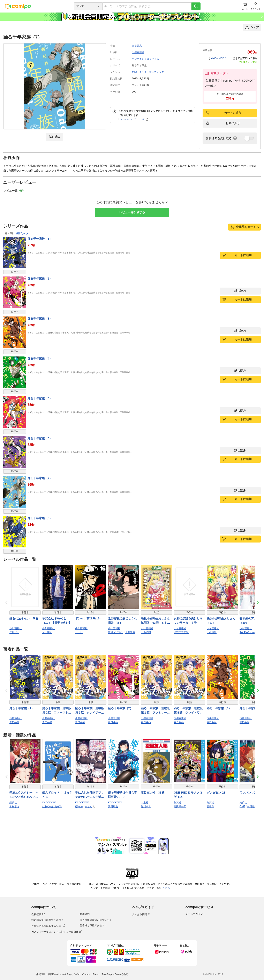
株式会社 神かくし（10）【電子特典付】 (57, 621)
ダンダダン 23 (216, 793)
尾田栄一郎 (180, 806)
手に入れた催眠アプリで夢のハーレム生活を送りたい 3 (90, 795)
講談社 (13, 803)
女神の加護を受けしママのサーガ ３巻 (188, 621)
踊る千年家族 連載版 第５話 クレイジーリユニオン (91, 711)
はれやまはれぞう (52, 806)
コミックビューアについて (134, 119)
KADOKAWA (49, 803)
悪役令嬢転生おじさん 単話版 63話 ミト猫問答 (157, 621)
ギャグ (143, 72)
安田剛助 (113, 806)
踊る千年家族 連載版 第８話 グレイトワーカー (189, 711)
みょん (89, 806)
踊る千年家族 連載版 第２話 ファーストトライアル (58, 711)
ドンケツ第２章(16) (88, 618)
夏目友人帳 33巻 (153, 793)
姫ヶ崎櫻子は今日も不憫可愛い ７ (122, 795)
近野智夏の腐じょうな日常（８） (122, 621)
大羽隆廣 (130, 632)
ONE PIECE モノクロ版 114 (188, 795)
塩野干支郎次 (181, 632)
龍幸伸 (210, 806)
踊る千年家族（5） (40, 398)
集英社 (178, 803)
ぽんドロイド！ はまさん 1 (57, 795)
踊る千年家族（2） (40, 279)
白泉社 (145, 803)
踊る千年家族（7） (40, 478)
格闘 (134, 72)
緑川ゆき (146, 806)
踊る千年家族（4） (40, 359)
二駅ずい (14, 632)
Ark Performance (249, 632)
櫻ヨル (79, 806)
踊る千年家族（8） (40, 518)
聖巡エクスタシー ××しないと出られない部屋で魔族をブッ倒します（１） (24, 795)
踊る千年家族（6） (40, 438)
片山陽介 (47, 632)
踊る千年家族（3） (40, 319)
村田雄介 (252, 806)
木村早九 (14, 806)
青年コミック (157, 72)
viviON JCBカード (223, 58)
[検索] (196, 6)
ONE (242, 806)
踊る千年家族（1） (40, 239)
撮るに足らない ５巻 (24, 618)
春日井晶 (137, 46)
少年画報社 (138, 52)
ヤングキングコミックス (145, 59)
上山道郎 (146, 632)
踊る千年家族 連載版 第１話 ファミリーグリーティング (157, 711)
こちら (167, 888)
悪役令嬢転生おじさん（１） (221, 621)
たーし (79, 632)
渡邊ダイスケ (115, 632)
